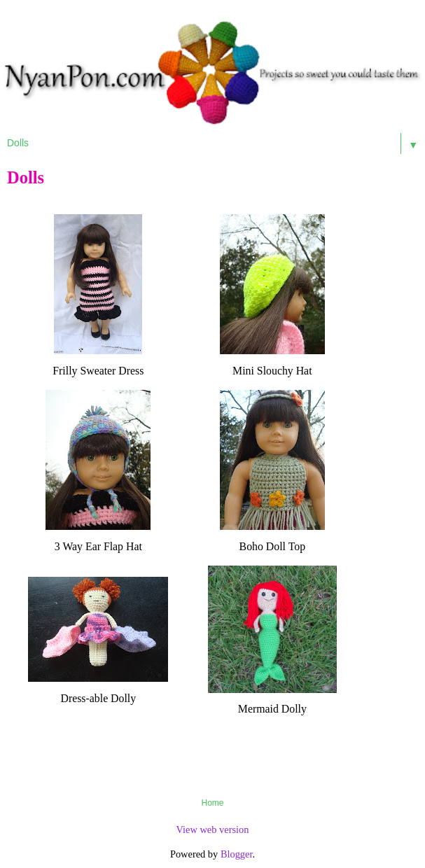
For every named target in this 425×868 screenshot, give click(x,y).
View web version (213, 829)
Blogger (237, 854)
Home (212, 803)
